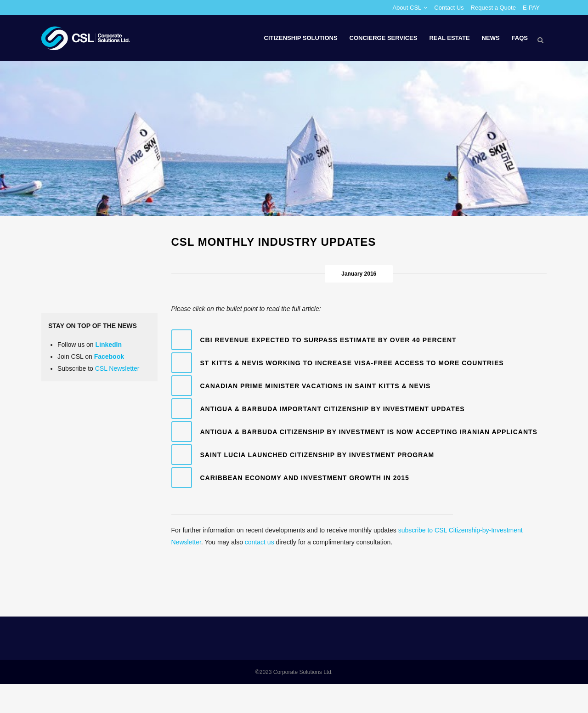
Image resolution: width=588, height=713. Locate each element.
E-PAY (531, 8)
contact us (260, 542)
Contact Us (449, 8)
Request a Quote (493, 8)
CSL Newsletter (117, 368)
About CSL (407, 8)
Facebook (109, 356)
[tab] (359, 340)
